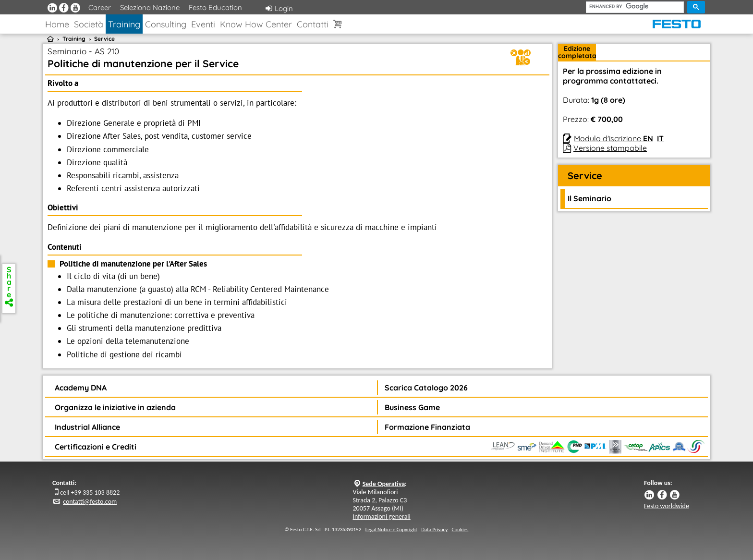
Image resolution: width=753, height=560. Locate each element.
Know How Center (256, 24)
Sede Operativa (384, 484)
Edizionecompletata (577, 52)
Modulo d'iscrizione (613, 138)
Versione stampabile (610, 148)
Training (124, 24)
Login (279, 8)
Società (89, 24)
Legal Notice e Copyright (391, 530)
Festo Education (215, 7)
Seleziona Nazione (150, 7)
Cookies (460, 530)
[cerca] (635, 6)
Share (9, 286)
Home (57, 24)
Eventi (203, 24)
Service (104, 39)
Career (100, 7)
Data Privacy (434, 530)
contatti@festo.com (90, 502)
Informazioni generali (382, 517)
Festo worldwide (667, 506)
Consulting (166, 24)
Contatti (313, 24)
